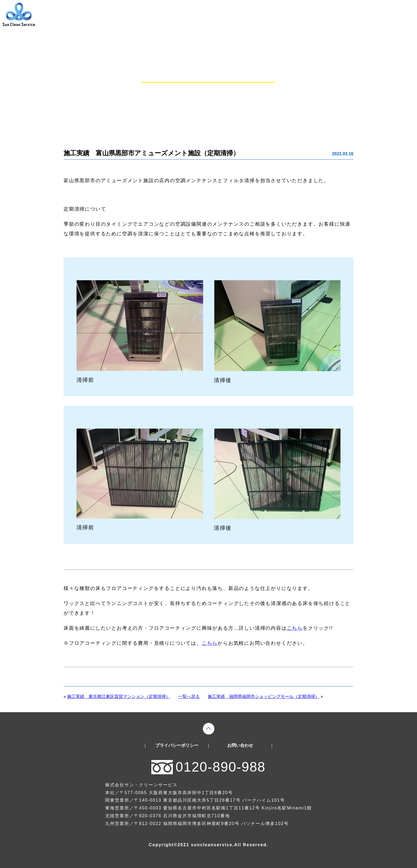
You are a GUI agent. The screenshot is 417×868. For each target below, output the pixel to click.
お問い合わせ (240, 745)
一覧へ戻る (189, 697)
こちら (295, 628)
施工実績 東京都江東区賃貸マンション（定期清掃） (119, 696)
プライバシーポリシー (177, 745)
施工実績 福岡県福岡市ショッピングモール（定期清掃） (264, 696)
